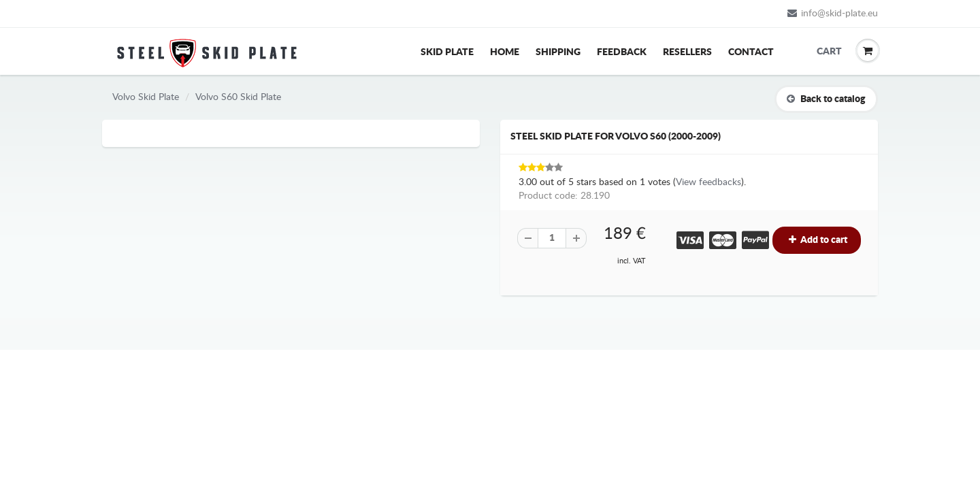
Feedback (622, 52)
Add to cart (817, 240)
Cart (827, 52)
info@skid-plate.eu (833, 13)
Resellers (687, 52)
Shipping (558, 52)
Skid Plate (447, 52)
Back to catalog (826, 99)
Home (505, 52)
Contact (751, 52)
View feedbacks (708, 182)
